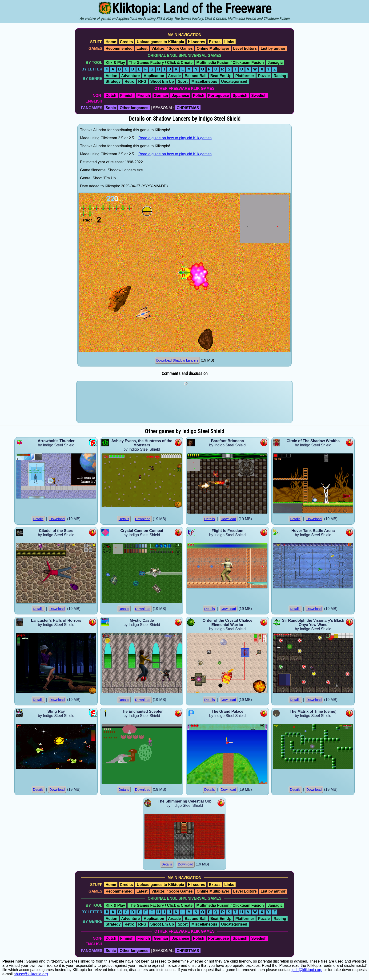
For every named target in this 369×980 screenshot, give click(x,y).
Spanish (240, 96)
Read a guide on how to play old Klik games (175, 138)
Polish (199, 96)
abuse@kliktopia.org (31, 974)
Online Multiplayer (213, 48)
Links (229, 42)
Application (154, 76)
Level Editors (245, 48)
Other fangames (134, 108)
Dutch (111, 96)
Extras (215, 42)
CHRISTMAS (188, 108)
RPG (142, 81)
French (144, 96)
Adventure (130, 76)
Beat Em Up (221, 76)
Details (38, 519)
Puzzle (264, 76)
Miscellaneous (204, 81)
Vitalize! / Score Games (172, 48)
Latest (142, 48)
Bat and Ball (196, 76)
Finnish (127, 96)
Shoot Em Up (162, 81)
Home (111, 42)
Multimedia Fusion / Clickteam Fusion (230, 63)
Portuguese (218, 96)
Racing (280, 76)
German (161, 96)
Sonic (111, 108)
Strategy (113, 81)
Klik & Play (115, 63)
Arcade (174, 76)
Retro (129, 81)
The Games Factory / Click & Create (161, 63)
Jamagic (275, 63)
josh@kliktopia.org (307, 970)
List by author (273, 48)
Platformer (245, 76)
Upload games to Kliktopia (160, 42)
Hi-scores (197, 42)
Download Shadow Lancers (177, 360)
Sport (183, 81)
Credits (126, 42)
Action (112, 76)
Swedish (259, 96)
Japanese (180, 96)
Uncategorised (234, 81)
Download (57, 519)
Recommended (119, 48)
